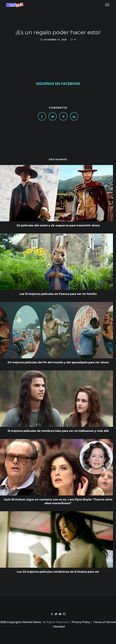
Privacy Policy (81, 622)
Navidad (59, 627)
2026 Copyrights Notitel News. (21, 622)
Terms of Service (105, 622)
